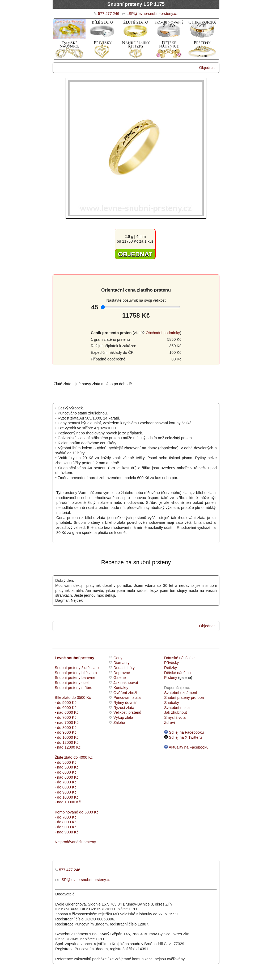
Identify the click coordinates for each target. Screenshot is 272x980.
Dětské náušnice (178, 673)
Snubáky (172, 703)
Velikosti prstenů (127, 712)
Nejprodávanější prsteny (75, 842)
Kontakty (121, 688)
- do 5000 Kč (66, 703)
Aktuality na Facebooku (186, 747)
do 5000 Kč (88, 812)
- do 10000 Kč (67, 737)
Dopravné (122, 673)
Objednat (207, 68)
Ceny (118, 658)
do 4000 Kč (82, 757)
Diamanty (122, 663)
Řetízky (171, 668)
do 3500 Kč (81, 697)
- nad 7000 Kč (67, 722)
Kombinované (66, 812)
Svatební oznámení (181, 693)
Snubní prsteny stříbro (74, 688)
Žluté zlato (63, 757)
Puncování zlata (127, 697)
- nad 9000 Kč (67, 832)
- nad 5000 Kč (67, 767)
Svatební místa (177, 708)
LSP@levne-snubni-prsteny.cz (152, 14)
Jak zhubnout (176, 712)
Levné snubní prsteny (75, 658)
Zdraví (170, 722)
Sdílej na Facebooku (184, 732)
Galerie (120, 678)
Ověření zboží (125, 693)
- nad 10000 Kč (68, 802)
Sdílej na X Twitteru (183, 737)
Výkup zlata (123, 717)
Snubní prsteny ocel (72, 683)
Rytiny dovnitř (125, 703)
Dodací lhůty (124, 668)
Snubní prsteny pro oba (184, 697)
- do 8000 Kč (66, 728)
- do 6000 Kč (66, 708)
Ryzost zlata (124, 708)
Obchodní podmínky (163, 333)
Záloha (119, 722)
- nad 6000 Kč (67, 712)
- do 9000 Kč (66, 732)
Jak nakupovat (126, 683)
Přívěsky (171, 663)
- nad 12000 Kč (68, 747)
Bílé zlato (63, 697)
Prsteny (171, 678)
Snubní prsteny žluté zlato (77, 668)
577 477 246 (109, 14)
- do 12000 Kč (67, 742)
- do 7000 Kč (66, 717)
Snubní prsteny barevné (75, 678)
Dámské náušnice (179, 658)
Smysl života (175, 717)
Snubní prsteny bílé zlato (76, 673)
